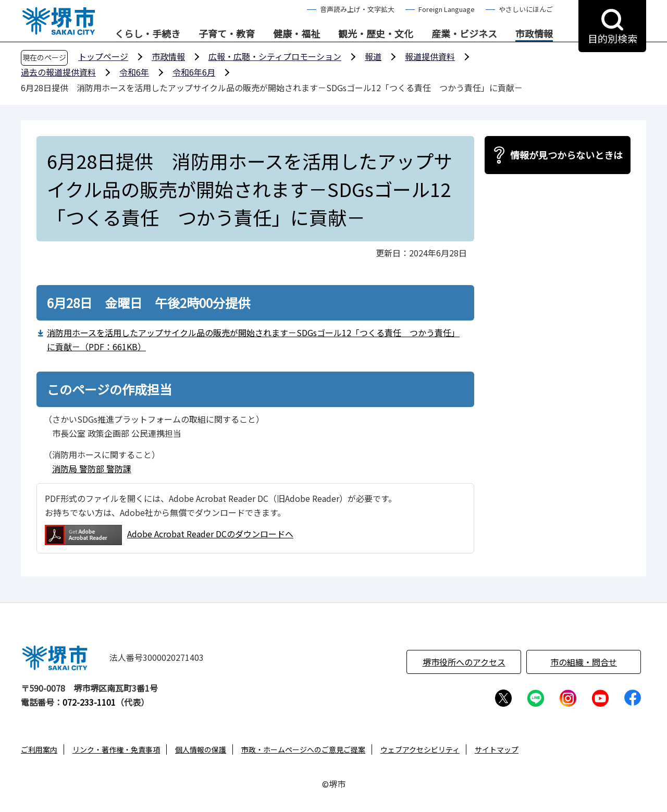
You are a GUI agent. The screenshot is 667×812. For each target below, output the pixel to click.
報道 (373, 56)
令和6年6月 (194, 72)
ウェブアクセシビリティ (420, 749)
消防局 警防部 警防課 (92, 469)
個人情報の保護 (201, 749)
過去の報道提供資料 (58, 72)
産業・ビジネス (464, 34)
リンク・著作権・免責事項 (116, 749)
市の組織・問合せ (584, 662)
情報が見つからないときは (566, 155)
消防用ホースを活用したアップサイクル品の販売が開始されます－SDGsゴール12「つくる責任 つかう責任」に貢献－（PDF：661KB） (253, 340)
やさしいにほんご (526, 9)
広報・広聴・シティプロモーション (275, 56)
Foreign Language (447, 9)
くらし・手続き (147, 34)
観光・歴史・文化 (376, 34)
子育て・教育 (227, 34)
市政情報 (534, 34)
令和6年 (134, 72)
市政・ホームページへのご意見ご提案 (303, 749)
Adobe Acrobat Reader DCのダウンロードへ (169, 535)
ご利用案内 (39, 749)
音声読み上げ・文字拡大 (357, 9)
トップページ (103, 56)
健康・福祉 (297, 34)
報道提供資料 (430, 56)
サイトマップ (497, 749)
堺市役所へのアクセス (464, 662)
